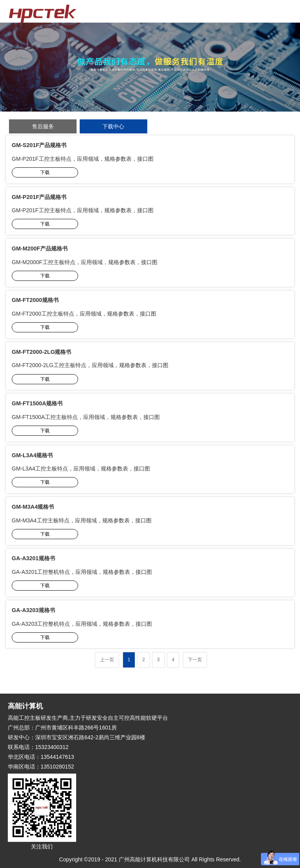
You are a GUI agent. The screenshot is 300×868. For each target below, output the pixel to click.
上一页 (107, 660)
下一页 (195, 660)
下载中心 (113, 126)
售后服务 (43, 126)
